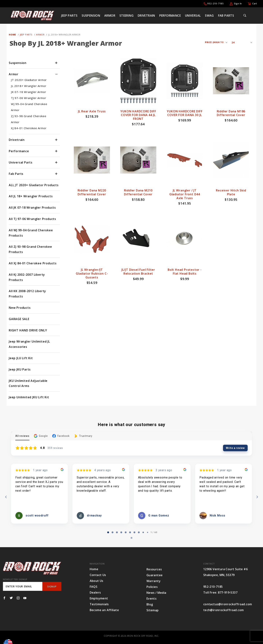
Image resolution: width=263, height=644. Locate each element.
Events (151, 599)
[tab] (108, 532)
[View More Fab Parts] (56, 174)
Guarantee (155, 575)
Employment (99, 598)
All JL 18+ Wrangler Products (31, 196)
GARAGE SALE (19, 319)
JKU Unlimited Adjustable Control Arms (28, 383)
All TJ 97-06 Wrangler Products (32, 219)
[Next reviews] (257, 497)
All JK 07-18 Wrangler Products (32, 208)
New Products (20, 308)
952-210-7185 (216, 4)
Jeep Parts (69, 16)
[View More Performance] (56, 151)
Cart (255, 4)
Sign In (238, 4)
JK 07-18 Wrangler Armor (28, 92)
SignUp (52, 586)
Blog (150, 604)
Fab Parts (226, 16)
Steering (126, 16)
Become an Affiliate (104, 610)
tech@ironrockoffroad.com (224, 610)
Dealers (95, 592)
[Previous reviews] (6, 497)
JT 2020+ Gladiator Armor (29, 80)
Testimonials (99, 604)
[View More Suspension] (56, 63)
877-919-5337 (228, 592)
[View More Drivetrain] (56, 140)
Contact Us (98, 575)
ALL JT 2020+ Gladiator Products (34, 185)
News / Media (156, 593)
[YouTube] (25, 598)
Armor (110, 16)
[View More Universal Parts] (56, 163)
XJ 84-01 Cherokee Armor (29, 128)
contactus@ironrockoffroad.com (228, 604)
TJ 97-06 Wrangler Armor (28, 98)
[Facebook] (4, 598)
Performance (170, 16)
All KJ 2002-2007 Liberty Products (27, 277)
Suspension (91, 16)
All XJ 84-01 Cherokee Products (33, 263)
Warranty (154, 581)
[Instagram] (18, 598)
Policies (152, 587)
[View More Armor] (57, 74)
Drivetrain (146, 16)
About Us (97, 581)
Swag (209, 16)
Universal (193, 16)
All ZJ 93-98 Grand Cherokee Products (30, 249)
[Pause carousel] (131, 538)
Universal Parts (21, 162)
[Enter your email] (23, 586)
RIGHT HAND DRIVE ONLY (28, 330)
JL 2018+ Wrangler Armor (29, 86)
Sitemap (153, 610)
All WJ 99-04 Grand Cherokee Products (31, 233)
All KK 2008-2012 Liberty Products (27, 294)
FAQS (94, 587)
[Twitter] (11, 598)
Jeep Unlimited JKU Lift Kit (29, 397)
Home (94, 569)
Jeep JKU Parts (20, 369)
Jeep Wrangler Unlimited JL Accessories (29, 344)
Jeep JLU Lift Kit (21, 358)
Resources (154, 569)
